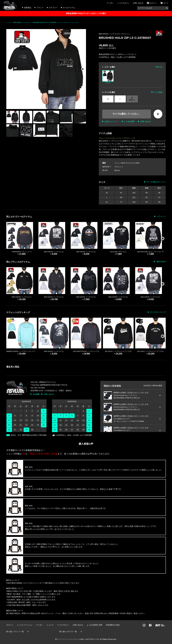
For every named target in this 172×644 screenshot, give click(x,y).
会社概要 (36, 394)
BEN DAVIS (161, 262)
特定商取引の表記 (113, 625)
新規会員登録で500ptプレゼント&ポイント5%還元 (86, 13)
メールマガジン (123, 3)
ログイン (10, 625)
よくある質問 (129, 121)
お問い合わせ (138, 3)
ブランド (40, 8)
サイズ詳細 (158, 92)
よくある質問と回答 (95, 625)
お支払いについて (111, 121)
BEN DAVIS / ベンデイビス (110, 34)
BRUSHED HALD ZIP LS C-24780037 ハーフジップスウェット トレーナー (56, 23)
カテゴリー (53, 8)
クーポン (110, 3)
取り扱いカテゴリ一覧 (68, 632)
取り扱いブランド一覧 (15, 632)
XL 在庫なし (132, 99)
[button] (83, 69)
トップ (8, 23)
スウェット (126, 34)
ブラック (108, 77)
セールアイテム (69, 8)
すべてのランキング (158, 312)
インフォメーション (25, 625)
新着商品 (28, 8)
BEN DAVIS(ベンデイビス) (22, 23)
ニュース (50, 625)
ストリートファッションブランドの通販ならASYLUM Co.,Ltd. (78, 639)
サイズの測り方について (156, 182)
